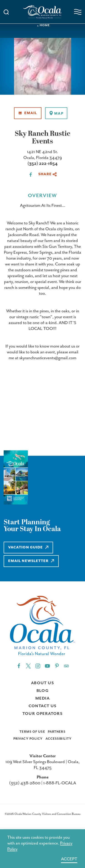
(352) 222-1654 (42, 164)
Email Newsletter (31, 561)
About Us (42, 683)
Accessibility (59, 739)
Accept (69, 859)
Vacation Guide (28, 547)
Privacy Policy (28, 739)
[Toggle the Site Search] (6, 12)
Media (42, 698)
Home (43, 25)
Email (28, 113)
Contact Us (43, 706)
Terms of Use (32, 732)
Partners (57, 732)
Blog (43, 691)
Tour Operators (43, 714)
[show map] (56, 113)
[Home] (43, 12)
